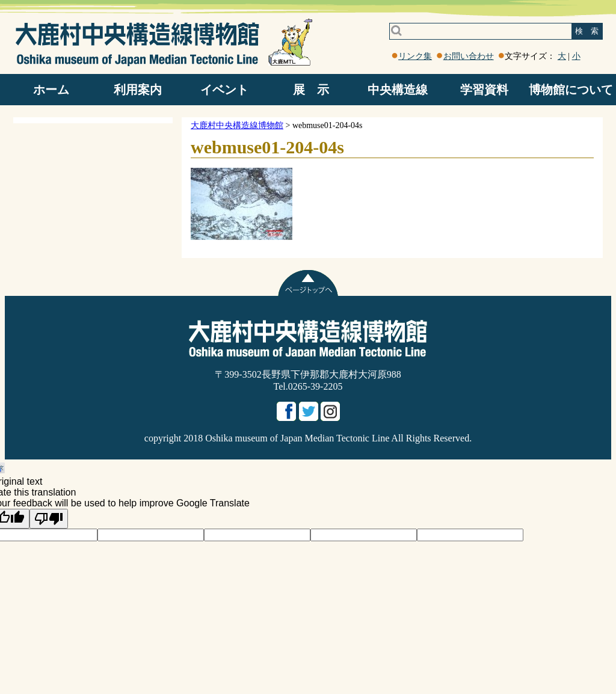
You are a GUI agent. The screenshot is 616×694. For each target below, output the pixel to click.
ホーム (51, 90)
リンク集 (415, 56)
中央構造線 (398, 90)
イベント (224, 90)
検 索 (587, 31)
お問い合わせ (469, 56)
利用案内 (138, 90)
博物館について (571, 90)
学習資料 (484, 90)
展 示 (311, 90)
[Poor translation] (49, 519)
